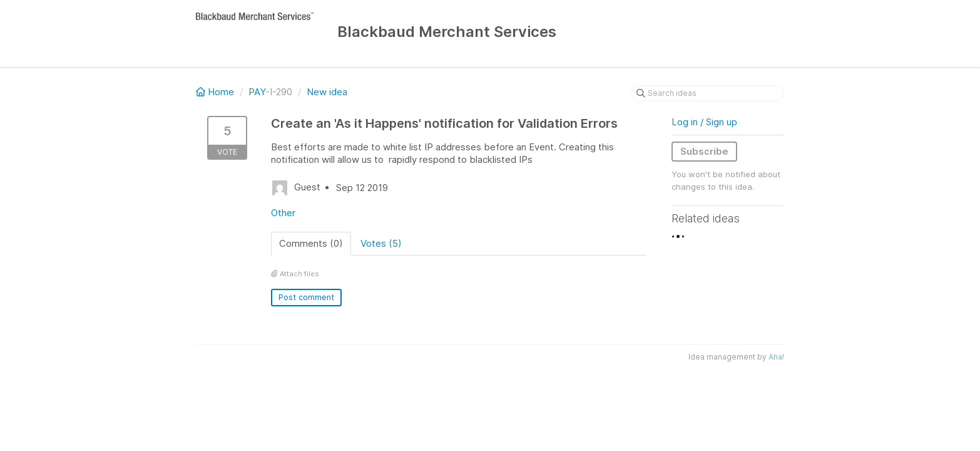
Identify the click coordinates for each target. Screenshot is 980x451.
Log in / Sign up (704, 122)
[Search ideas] (708, 93)
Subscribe (704, 151)
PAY (257, 92)
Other (283, 213)
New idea (327, 92)
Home (216, 92)
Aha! (776, 357)
